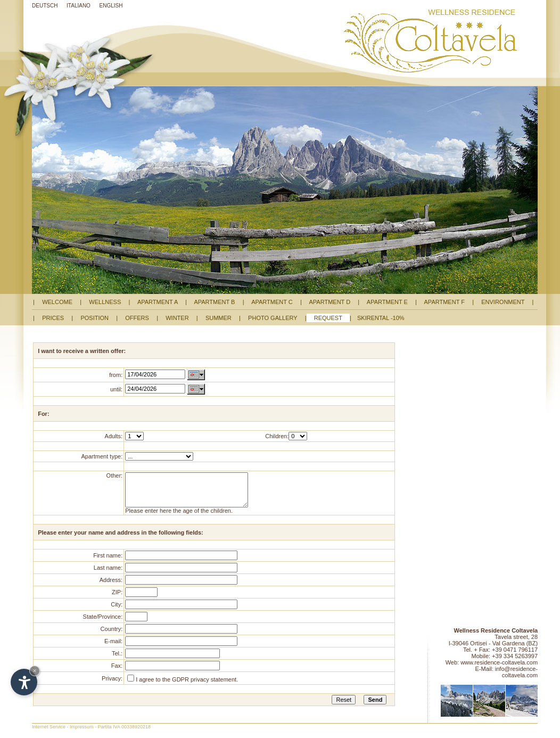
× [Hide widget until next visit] (35, 671)
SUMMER (219, 318)
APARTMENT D (330, 302)
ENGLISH (111, 6)
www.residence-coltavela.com (499, 670)
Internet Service (49, 735)
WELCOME (57, 302)
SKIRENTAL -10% (381, 318)
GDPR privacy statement (204, 687)
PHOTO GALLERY (273, 318)
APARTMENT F (444, 302)
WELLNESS (105, 302)
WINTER (177, 318)
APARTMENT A (158, 302)
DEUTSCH (45, 6)
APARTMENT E (387, 302)
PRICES (53, 318)
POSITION (94, 318)
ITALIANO (79, 6)
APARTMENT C (272, 302)
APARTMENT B (215, 302)
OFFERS (137, 318)
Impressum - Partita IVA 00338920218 (110, 735)
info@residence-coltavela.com (516, 680)
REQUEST (328, 318)
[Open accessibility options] (24, 682)
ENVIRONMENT (503, 302)
